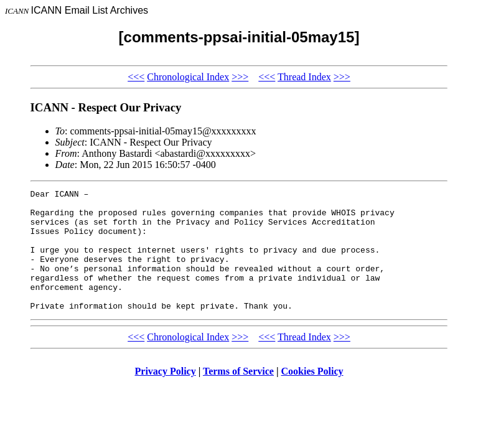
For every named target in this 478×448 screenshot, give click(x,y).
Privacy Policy (166, 395)
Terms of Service (238, 395)
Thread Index (304, 77)
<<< (136, 77)
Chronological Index (188, 77)
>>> (240, 77)
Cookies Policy (312, 395)
